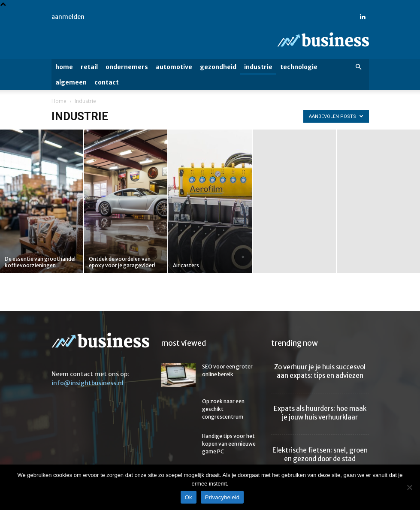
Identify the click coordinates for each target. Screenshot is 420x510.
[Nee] (409, 487)
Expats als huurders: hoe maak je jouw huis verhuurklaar (320, 413)
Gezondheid (218, 67)
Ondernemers (127, 67)
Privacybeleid (222, 497)
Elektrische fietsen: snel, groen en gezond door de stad (320, 454)
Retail (89, 67)
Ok (189, 497)
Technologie (299, 67)
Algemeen (71, 82)
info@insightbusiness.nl (88, 383)
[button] (359, 67)
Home (64, 67)
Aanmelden (68, 17)
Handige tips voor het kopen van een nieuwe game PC (229, 444)
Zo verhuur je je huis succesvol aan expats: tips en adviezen (320, 371)
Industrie (258, 67)
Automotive (174, 67)
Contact (107, 82)
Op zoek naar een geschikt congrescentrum (223, 409)
